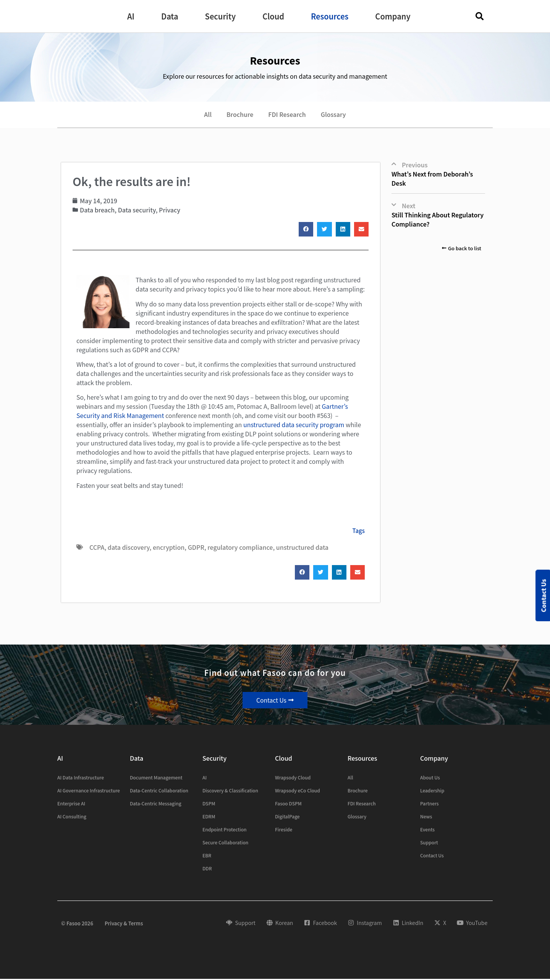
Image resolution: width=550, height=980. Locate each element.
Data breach (97, 211)
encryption (169, 548)
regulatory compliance (240, 548)
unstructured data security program (294, 425)
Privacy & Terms (124, 924)
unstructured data (302, 548)
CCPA (97, 548)
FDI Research (287, 115)
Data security (137, 211)
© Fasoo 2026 (77, 924)
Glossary (334, 115)
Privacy (170, 211)
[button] (131, 16)
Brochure (239, 115)
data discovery (129, 548)
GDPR (196, 548)
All (207, 115)
